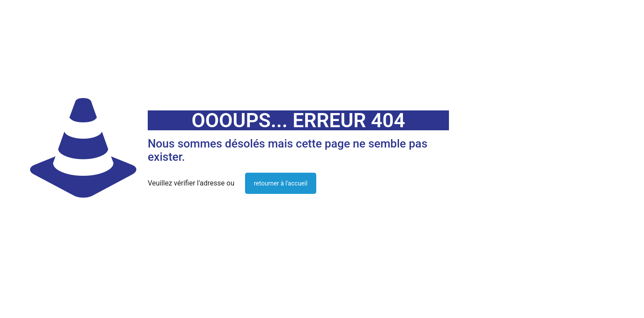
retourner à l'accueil (281, 183)
